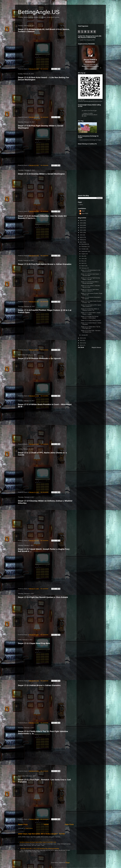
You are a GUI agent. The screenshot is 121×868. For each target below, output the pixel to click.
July (83, 256)
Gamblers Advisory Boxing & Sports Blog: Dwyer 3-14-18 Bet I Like (38, 842)
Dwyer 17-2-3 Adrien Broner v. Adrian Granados (39, 685)
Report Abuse (96, 347)
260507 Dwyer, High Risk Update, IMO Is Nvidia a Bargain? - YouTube (41, 834)
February (84, 268)
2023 (81, 228)
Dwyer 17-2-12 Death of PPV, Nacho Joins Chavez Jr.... (91, 306)
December (84, 244)
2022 (81, 230)
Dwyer (83, 211)
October (84, 249)
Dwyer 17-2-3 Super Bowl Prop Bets (34, 643)
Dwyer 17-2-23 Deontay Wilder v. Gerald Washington (41, 174)
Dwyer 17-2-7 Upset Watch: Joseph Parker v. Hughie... (91, 313)
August (83, 254)
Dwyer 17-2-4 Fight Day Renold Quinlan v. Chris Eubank (43, 597)
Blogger (68, 863)
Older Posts (69, 824)
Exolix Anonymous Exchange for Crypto (90, 140)
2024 (81, 225)
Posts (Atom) (29, 828)
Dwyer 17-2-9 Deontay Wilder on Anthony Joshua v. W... (90, 310)
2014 (81, 343)
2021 (81, 232)
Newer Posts (23, 824)
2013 (81, 345)
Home (46, 824)
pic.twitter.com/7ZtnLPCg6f (89, 111)
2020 (81, 235)
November (84, 247)
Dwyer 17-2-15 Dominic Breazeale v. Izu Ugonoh (39, 358)
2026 (81, 220)
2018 (81, 240)
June (83, 259)
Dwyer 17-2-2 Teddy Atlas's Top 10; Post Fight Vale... (91, 327)
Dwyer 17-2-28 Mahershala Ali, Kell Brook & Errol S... (91, 271)
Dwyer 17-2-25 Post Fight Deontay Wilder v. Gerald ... (90, 279)
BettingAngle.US (39, 12)
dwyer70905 (85, 213)
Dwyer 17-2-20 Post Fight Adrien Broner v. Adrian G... (90, 290)
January (84, 335)
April (83, 263)
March (83, 266)
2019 (81, 237)
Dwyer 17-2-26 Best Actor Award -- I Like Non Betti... (91, 275)
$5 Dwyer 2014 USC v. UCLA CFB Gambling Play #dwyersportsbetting (40, 848)
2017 (81, 242)
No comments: (45, 69)
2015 (81, 340)
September (85, 251)
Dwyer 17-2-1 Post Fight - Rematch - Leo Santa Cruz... (91, 331)
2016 (81, 338)
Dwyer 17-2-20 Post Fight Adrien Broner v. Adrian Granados (45, 264)
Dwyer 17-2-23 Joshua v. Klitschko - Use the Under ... (91, 286)
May (83, 261)
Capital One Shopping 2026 (87, 40)
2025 (81, 223)
